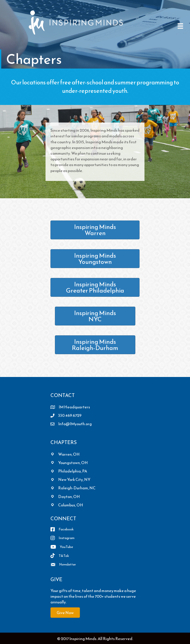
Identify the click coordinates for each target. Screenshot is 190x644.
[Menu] (180, 26)
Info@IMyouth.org (75, 424)
